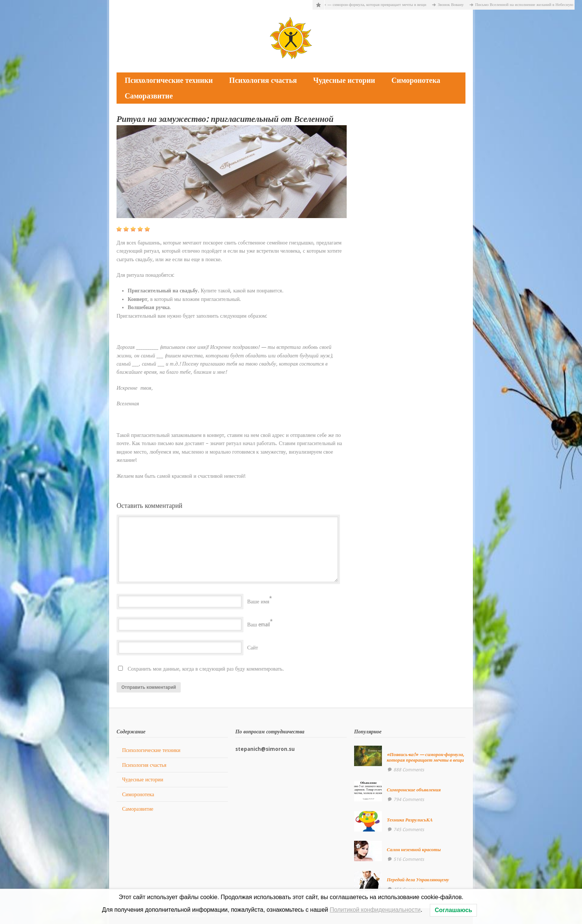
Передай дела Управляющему (418, 880)
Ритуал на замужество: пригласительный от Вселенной (225, 119)
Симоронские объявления (414, 790)
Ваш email (259, 625)
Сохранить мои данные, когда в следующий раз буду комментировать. (206, 669)
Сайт (253, 648)
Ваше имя (258, 602)
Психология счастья (263, 80)
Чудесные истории (344, 80)
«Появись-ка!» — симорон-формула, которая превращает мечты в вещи (368, 5)
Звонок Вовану (455, 5)
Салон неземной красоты (414, 850)
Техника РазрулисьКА (410, 820)
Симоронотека (416, 80)
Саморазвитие (149, 96)
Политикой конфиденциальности (375, 910)
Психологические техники (169, 80)
